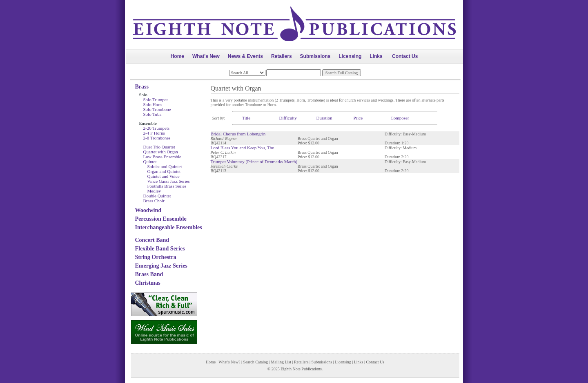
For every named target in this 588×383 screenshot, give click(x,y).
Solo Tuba (153, 114)
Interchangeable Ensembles (169, 227)
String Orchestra (156, 257)
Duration (324, 118)
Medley (154, 191)
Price (358, 118)
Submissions (315, 56)
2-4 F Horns (154, 133)
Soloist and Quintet (165, 166)
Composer (400, 118)
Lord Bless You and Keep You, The (242, 148)
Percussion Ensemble (161, 219)
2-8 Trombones (157, 138)
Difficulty (288, 118)
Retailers (282, 56)
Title (246, 118)
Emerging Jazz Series (161, 266)
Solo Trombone (157, 109)
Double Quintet (157, 196)
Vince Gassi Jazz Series (169, 181)
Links (376, 56)
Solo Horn (153, 104)
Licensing (350, 56)
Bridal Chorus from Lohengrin (238, 134)
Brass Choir (154, 201)
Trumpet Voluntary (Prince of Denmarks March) (254, 162)
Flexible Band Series (160, 249)
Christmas (148, 283)
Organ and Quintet (164, 171)
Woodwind (148, 210)
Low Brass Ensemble (162, 157)
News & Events (245, 56)
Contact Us (405, 56)
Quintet (150, 162)
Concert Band (152, 240)
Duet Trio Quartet (159, 147)
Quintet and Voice (164, 176)
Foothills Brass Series (167, 186)
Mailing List (281, 362)
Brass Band (149, 274)
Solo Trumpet (156, 100)
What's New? (229, 362)
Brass (142, 87)
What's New (206, 56)
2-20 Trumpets (157, 128)
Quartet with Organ (161, 152)
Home (177, 56)
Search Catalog (255, 362)
